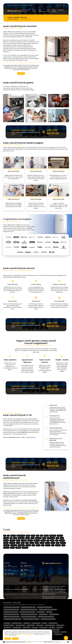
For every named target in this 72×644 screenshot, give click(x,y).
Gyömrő (27, 538)
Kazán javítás (34, 11)
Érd (8, 536)
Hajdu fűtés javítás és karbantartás (11, 614)
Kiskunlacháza (21, 545)
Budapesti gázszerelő (36, 623)
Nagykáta (6, 543)
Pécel (57, 538)
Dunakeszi (13, 536)
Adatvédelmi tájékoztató (61, 589)
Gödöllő (33, 536)
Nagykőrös (6, 538)
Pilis (57, 540)
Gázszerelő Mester (27, 628)
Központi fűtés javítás (54, 614)
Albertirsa (30, 540)
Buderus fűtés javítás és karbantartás (29, 610)
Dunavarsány (14, 545)
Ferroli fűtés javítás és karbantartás (27, 612)
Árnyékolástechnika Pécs (17, 623)
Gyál (42, 536)
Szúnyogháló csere (58, 634)
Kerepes (42, 543)
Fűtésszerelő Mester (31, 625)
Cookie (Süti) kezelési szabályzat (45, 589)
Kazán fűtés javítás (43, 614)
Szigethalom (38, 538)
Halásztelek (62, 540)
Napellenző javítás (56, 630)
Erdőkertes (63, 543)
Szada (63, 545)
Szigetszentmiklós (21, 536)
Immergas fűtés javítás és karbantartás (29, 614)
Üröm (33, 545)
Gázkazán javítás (40, 625)
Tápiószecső (25, 548)
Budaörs (46, 536)
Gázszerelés (44, 623)
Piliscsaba (28, 545)
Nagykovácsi (7, 545)
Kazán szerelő (60, 628)
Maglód (52, 540)
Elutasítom (15, 639)
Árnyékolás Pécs (7, 623)
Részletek (29, 642)
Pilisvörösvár (37, 540)
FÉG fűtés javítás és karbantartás (11, 612)
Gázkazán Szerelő (7, 628)
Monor (32, 538)
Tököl (27, 543)
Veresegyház (21, 538)
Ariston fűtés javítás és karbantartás (12, 607)
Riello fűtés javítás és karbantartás (29, 617)
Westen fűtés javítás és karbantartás (31, 619)
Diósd (23, 543)
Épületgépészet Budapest (9, 625)
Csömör (53, 543)
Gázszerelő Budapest (17, 628)
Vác (5, 536)
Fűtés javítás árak (41, 612)
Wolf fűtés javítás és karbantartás (48, 619)
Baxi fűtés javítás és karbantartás (28, 607)
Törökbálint (24, 540)
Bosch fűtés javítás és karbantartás (11, 610)
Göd (38, 536)
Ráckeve (47, 543)
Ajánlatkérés (21, 73)
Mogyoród (48, 545)
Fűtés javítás (49, 612)
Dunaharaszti (53, 536)
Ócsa (58, 543)
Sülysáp (38, 545)
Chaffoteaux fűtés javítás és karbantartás (48, 610)
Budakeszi (6, 540)
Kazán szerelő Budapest (26, 11)
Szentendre (60, 536)
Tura (53, 545)
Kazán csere (48, 11)
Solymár (32, 543)
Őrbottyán (58, 545)
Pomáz (44, 538)
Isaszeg (18, 543)
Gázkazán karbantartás (50, 625)
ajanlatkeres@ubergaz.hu (13, 571)
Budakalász (12, 543)
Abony (18, 540)
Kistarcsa (43, 540)
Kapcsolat (61, 10)
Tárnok (37, 543)
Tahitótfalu (18, 548)
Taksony (12, 548)
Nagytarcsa (6, 548)
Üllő (48, 540)
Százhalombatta (51, 538)
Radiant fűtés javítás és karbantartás (12, 617)
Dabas (62, 538)
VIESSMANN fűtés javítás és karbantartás (13, 619)
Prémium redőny (56, 632)
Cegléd (28, 536)
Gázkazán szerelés (60, 625)
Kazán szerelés (54, 11)
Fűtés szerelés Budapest (20, 625)
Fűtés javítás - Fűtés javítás (12, 603)
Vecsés (15, 538)
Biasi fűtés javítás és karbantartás (45, 607)
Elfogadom (8, 639)
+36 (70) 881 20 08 (12, 567)
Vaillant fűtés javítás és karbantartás (46, 617)
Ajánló (34, 589)
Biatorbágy (12, 540)
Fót (11, 538)
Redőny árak (64, 632)
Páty (43, 545)
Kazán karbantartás (42, 11)
